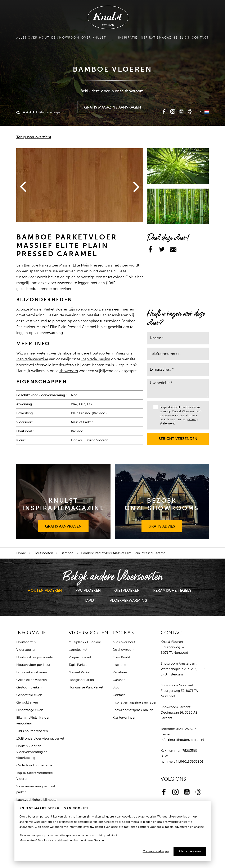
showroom (69, 371)
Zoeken (18, 113)
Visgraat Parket (80, 657)
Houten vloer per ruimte (35, 657)
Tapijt (90, 600)
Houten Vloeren (45, 590)
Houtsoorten (43, 553)
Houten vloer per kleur (33, 665)
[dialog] (113, 831)
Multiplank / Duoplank (85, 642)
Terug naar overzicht (34, 137)
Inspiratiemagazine (159, 38)
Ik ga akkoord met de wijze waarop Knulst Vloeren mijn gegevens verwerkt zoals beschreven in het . (177, 415)
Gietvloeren (127, 590)
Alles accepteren (190, 851)
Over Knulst (94, 38)
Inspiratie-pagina (96, 359)
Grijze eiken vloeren (31, 680)
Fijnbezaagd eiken (30, 710)
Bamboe (67, 553)
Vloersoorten (26, 650)
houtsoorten (101, 353)
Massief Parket (80, 672)
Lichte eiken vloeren (32, 672)
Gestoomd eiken (29, 687)
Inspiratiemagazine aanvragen (135, 702)
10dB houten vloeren (32, 731)
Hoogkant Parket (81, 680)
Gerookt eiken (27, 702)
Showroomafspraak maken (133, 710)
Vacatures (120, 672)
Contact (200, 38)
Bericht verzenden (178, 437)
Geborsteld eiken (29, 695)
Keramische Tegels (172, 590)
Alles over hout (33, 38)
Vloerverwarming (129, 600)
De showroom (65, 38)
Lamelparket (78, 650)
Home (21, 553)
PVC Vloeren (88, 590)
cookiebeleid (61, 840)
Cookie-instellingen (156, 851)
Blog (184, 38)
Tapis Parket (78, 665)
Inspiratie (128, 38)
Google (99, 840)
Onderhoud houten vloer (35, 765)
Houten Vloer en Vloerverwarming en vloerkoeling (32, 752)
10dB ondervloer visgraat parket (40, 738)
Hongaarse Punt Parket (86, 687)
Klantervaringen (42, 112)
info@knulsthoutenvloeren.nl (182, 740)
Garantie (119, 680)
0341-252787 (186, 729)
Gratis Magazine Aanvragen (113, 105)
